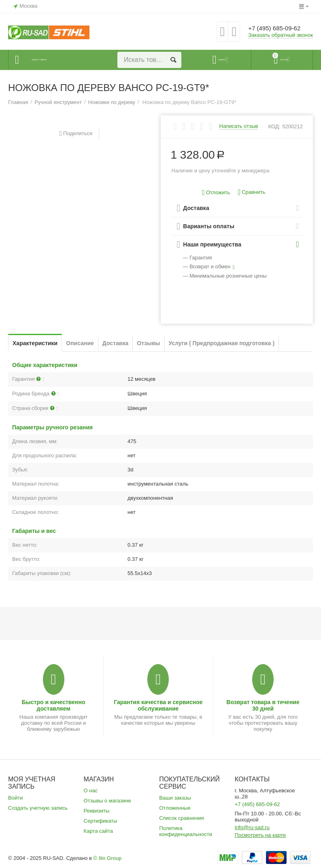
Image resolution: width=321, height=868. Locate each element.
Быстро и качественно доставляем (54, 705)
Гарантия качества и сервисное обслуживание (158, 705)
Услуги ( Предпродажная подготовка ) (222, 343)
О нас (91, 791)
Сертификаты (101, 821)
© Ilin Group (108, 858)
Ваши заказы (175, 798)
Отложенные (175, 808)
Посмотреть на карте (260, 835)
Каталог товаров (57, 60)
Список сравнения (182, 818)
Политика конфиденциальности (186, 831)
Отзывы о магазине (108, 801)
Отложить (216, 193)
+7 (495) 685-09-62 (280, 28)
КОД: (274, 126)
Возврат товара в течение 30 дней (263, 705)
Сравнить (251, 192)
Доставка (115, 343)
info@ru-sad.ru (252, 827)
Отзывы (148, 343)
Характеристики (35, 343)
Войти (15, 798)
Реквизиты (97, 811)
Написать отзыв (239, 126)
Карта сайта (99, 831)
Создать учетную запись (38, 808)
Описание (80, 343)
